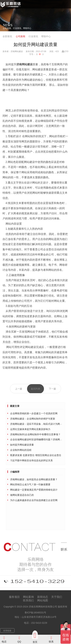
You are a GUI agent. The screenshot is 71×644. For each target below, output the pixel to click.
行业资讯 (33, 36)
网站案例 (28, 597)
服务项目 (14, 597)
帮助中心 (46, 36)
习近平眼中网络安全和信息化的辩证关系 (31, 460)
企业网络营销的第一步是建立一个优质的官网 (34, 413)
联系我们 (28, 600)
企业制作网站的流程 (21, 450)
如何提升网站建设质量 (22, 445)
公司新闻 (20, 36)
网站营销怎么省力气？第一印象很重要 (30, 484)
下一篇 (52, 389)
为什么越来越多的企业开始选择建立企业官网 (34, 500)
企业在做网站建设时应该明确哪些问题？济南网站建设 (39, 439)
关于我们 (57, 597)
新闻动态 (43, 597)
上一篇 (19, 389)
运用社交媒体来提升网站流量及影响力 (30, 429)
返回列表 (35, 389)
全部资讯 (7, 36)
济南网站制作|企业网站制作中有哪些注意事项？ (35, 434)
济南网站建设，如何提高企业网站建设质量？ (34, 479)
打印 (66, 51)
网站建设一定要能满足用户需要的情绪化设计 (34, 490)
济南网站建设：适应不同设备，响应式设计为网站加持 (39, 424)
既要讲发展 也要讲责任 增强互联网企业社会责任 (36, 455)
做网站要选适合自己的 (22, 495)
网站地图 (43, 600)
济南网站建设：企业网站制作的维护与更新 (33, 419)
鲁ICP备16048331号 (35, 613)
